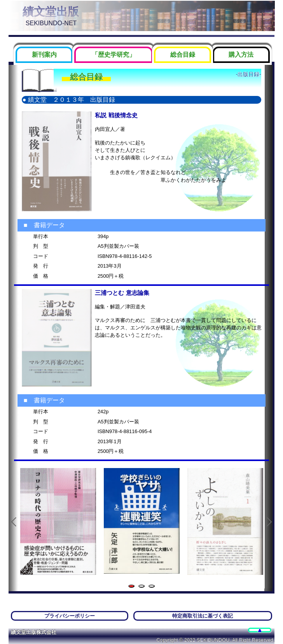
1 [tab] (133, 587)
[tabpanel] (58, 521)
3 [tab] (153, 587)
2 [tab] (143, 587)
